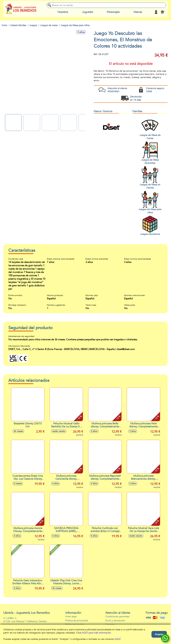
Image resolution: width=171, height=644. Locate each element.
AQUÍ (118, 639)
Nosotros (63, 12)
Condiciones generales (117, 617)
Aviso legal (71, 617)
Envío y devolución (115, 621)
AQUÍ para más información (96, 633)
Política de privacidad (77, 621)
